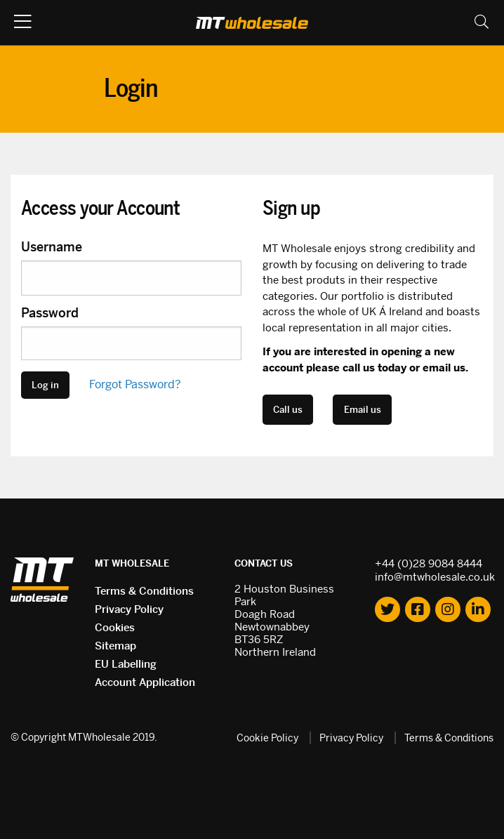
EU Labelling (126, 664)
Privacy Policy (129, 609)
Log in (45, 385)
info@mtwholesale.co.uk (435, 577)
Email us (363, 410)
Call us (288, 410)
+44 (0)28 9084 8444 (429, 563)
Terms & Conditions (144, 591)
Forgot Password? (135, 384)
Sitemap (115, 646)
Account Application (145, 682)
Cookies (115, 627)
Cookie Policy (267, 738)
